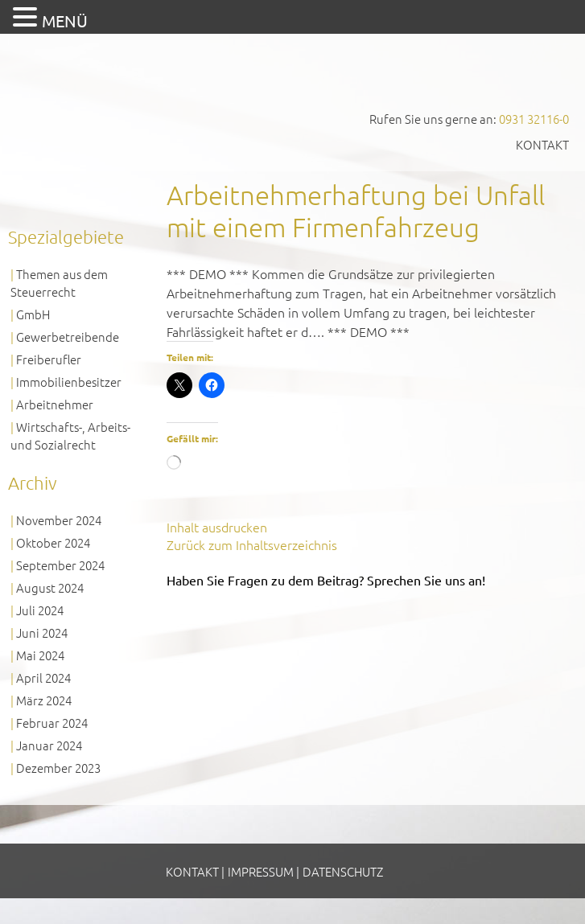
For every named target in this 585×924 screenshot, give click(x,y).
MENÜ (65, 21)
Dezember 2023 (58, 768)
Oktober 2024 (53, 542)
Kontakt (542, 144)
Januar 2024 (49, 745)
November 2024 (59, 520)
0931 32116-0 (534, 119)
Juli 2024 (40, 610)
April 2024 (43, 678)
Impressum (261, 871)
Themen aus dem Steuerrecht (59, 283)
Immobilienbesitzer (69, 382)
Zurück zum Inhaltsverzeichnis (252, 544)
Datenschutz (343, 871)
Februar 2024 (52, 723)
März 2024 (44, 700)
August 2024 (50, 587)
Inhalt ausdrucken (217, 527)
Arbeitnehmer (55, 404)
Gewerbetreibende (68, 337)
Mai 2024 (40, 655)
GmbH (33, 314)
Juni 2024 (42, 632)
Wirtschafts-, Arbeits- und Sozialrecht (70, 435)
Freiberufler (49, 359)
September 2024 (60, 565)
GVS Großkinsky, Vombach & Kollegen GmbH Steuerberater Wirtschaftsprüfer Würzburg (121, 87)
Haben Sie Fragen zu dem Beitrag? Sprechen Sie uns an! (326, 580)
